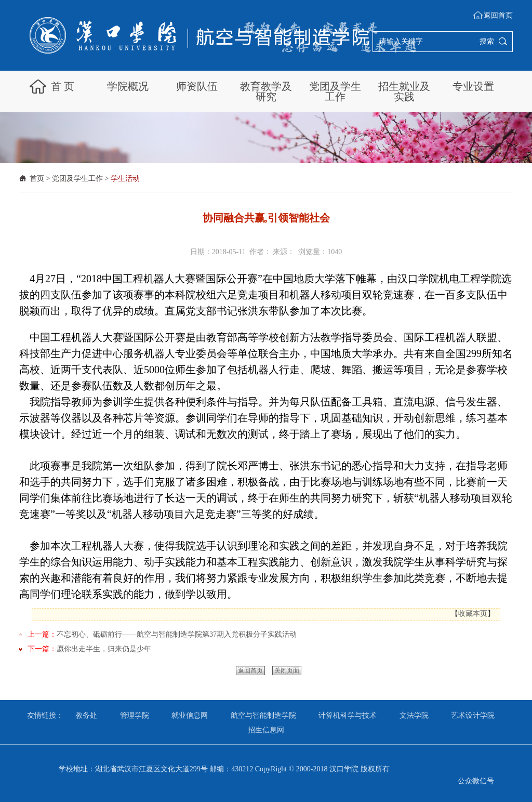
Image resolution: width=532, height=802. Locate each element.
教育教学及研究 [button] (266, 91)
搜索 (487, 41)
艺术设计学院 (473, 715)
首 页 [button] (63, 86)
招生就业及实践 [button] (404, 91)
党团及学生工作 (77, 179)
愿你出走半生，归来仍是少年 (104, 649)
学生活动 (125, 179)
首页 (37, 179)
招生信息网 (266, 730)
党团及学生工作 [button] (335, 91)
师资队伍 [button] (197, 86)
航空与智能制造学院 (263, 715)
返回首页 (498, 15)
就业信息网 (190, 715)
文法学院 (414, 715)
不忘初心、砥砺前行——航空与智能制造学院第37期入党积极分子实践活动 (177, 634)
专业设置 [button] (473, 86)
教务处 (86, 715)
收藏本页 (473, 614)
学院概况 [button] (128, 86)
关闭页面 (287, 670)
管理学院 (135, 715)
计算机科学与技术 (348, 715)
